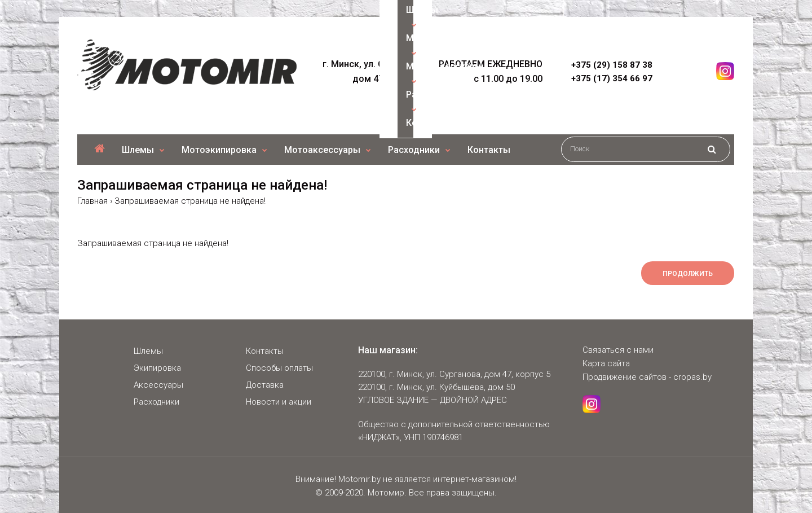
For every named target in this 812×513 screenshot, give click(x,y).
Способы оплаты (279, 368)
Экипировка (157, 368)
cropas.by (692, 377)
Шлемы (148, 351)
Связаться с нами (618, 350)
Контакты (265, 351)
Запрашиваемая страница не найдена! (190, 201)
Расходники (156, 402)
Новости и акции (279, 402)
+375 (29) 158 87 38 (612, 65)
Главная (92, 201)
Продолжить (688, 274)
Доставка (265, 385)
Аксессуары (158, 385)
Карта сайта (606, 363)
